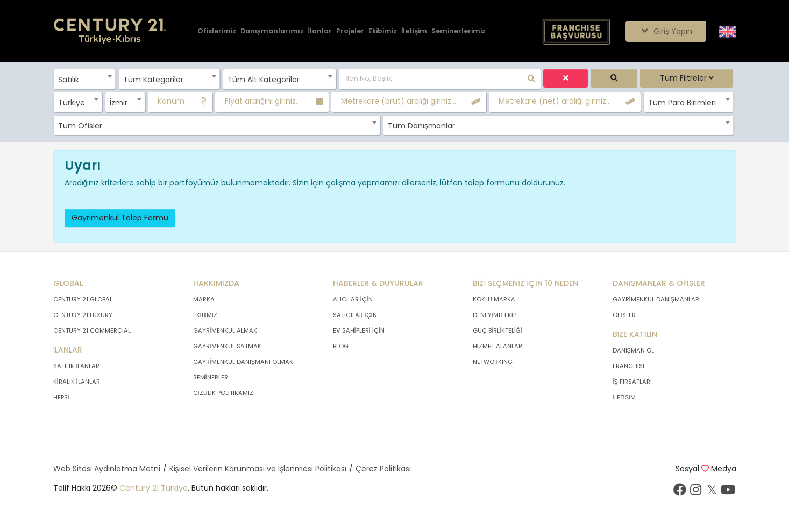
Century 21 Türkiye (154, 488)
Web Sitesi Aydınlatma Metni (107, 469)
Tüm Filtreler (687, 78)
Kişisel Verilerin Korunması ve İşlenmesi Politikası (258, 469)
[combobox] (84, 79)
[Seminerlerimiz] (459, 31)
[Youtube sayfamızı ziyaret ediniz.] (728, 492)
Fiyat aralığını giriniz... (263, 101)
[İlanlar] (320, 31)
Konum (171, 101)
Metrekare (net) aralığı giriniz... (555, 101)
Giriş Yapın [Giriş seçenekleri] (666, 31)
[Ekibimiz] (383, 31)
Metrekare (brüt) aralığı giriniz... (399, 101)
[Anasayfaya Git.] (110, 31)
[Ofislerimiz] (217, 31)
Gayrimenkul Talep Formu (120, 218)
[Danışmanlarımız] (272, 31)
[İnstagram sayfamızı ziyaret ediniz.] (696, 492)
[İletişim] (414, 31)
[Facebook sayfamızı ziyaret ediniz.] (680, 492)
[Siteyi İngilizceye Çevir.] (728, 31)
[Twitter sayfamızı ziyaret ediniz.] (712, 492)
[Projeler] (350, 31)
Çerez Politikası (383, 469)
